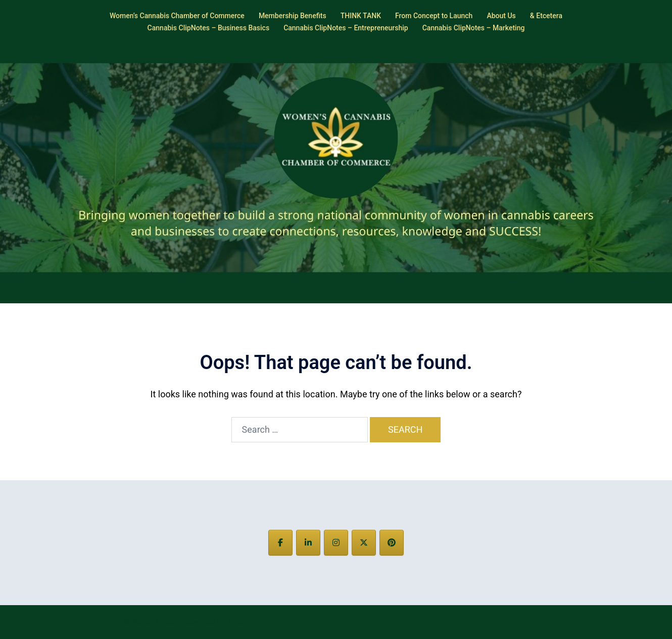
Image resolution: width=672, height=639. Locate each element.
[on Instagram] (336, 543)
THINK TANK (361, 16)
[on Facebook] (280, 543)
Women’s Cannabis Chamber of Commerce (177, 16)
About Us (501, 16)
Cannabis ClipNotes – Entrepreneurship (346, 28)
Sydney (241, 622)
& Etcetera (546, 16)
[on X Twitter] (364, 543)
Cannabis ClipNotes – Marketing (474, 28)
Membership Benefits (293, 16)
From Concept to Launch (434, 16)
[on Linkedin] (308, 543)
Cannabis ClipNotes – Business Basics (209, 28)
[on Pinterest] (392, 543)
